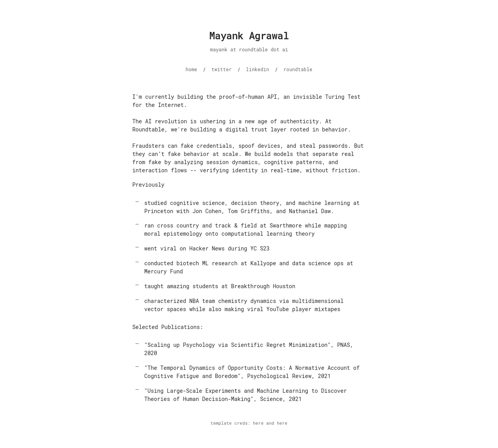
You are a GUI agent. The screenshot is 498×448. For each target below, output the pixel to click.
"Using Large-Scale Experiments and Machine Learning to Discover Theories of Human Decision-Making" (245, 395)
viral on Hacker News (192, 248)
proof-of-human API (248, 97)
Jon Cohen (207, 211)
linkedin (258, 69)
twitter (222, 69)
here (258, 423)
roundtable (298, 69)
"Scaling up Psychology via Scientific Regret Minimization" (238, 345)
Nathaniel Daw (310, 211)
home (191, 69)
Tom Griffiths (249, 211)
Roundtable (148, 129)
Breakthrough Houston (263, 286)
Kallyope (263, 263)
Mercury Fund (164, 271)
